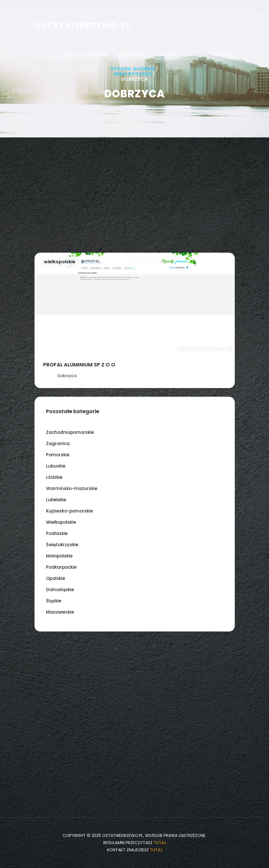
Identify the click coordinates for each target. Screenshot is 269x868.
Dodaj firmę (194, 55)
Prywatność (130, 55)
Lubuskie (56, 466)
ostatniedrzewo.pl (83, 26)
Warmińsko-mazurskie (72, 488)
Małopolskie (59, 556)
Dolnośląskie (60, 590)
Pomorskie (58, 455)
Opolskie (56, 578)
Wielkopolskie (133, 74)
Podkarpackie (61, 567)
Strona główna (133, 69)
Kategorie (95, 55)
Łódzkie (54, 477)
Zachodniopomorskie (70, 432)
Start (71, 55)
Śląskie (54, 601)
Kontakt (224, 55)
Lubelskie (56, 500)
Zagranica (58, 444)
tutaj (160, 843)
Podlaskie (57, 533)
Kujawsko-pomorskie (69, 511)
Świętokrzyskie (62, 545)
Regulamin (162, 55)
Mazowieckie (60, 612)
